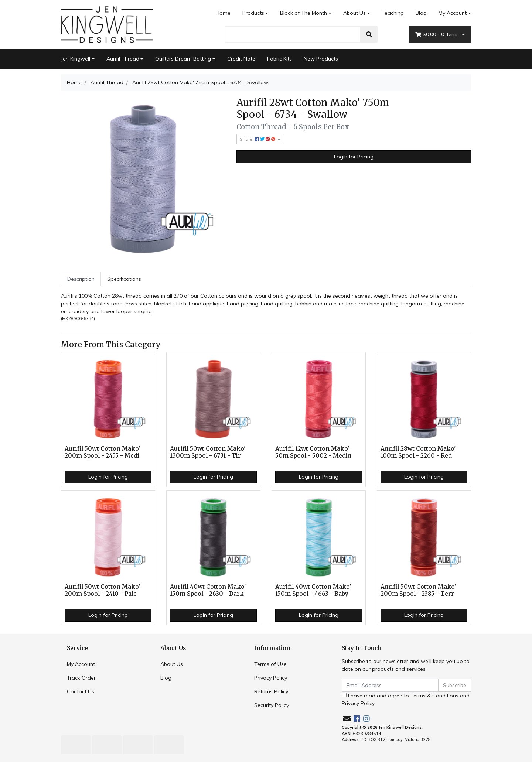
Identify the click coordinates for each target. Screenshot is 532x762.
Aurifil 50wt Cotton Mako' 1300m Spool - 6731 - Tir (208, 452)
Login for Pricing (354, 157)
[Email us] (347, 719)
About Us (354, 13)
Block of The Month (303, 13)
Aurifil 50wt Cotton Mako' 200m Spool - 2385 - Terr (418, 590)
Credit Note (241, 59)
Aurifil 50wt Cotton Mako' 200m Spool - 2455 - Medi (103, 452)
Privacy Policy (271, 678)
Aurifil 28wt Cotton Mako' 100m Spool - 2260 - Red (418, 452)
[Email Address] (390, 685)
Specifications (124, 279)
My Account (81, 664)
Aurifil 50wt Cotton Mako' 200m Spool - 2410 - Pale (103, 590)
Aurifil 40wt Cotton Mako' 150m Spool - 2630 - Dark (208, 590)
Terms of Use (270, 664)
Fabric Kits (279, 59)
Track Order (81, 678)
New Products (321, 59)
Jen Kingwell (76, 59)
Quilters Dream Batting (183, 59)
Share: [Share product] (258, 139)
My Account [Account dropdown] (453, 13)
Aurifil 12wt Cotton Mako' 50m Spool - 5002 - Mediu (313, 452)
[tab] (81, 279)
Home (223, 13)
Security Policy (272, 705)
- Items (438, 35)
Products (253, 13)
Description (81, 279)
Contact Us (81, 691)
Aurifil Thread (123, 59)
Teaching (393, 13)
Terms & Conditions (434, 696)
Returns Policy (271, 691)
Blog (421, 13)
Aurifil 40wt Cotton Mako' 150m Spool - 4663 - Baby (313, 590)
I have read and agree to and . (406, 699)
